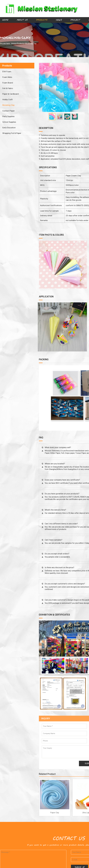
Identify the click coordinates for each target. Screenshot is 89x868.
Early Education (9, 128)
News (59, 20)
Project (75, 20)
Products (42, 20)
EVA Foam (7, 72)
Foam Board (8, 83)
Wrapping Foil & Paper (12, 133)
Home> (14, 44)
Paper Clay (55, 813)
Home (5, 20)
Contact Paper (9, 111)
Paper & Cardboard (11, 94)
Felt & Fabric (8, 88)
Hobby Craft (8, 99)
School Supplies (9, 122)
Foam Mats (7, 77)
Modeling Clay (31, 44)
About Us (22, 20)
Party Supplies (8, 116)
